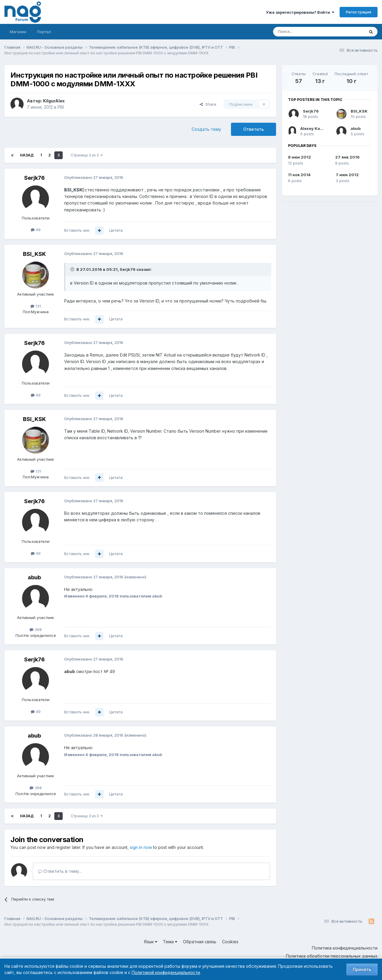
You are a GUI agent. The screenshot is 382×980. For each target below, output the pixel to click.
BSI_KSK (34, 254)
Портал (44, 32)
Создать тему (206, 129)
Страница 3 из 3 (87, 155)
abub (34, 577)
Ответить (254, 129)
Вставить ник (77, 230)
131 (36, 306)
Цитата (116, 230)
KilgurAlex (54, 101)
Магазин (18, 32)
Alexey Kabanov (316, 128)
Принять (362, 969)
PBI (61, 107)
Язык (151, 942)
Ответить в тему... (60, 871)
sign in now (141, 847)
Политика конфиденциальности (345, 948)
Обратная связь (200, 942)
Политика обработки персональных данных (332, 956)
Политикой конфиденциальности (166, 972)
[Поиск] (302, 32)
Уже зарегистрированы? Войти (300, 12)
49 (36, 230)
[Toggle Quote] (73, 269)
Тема (170, 942)
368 (36, 629)
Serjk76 (34, 178)
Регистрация (359, 12)
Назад (27, 155)
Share (208, 104)
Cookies (230, 942)
